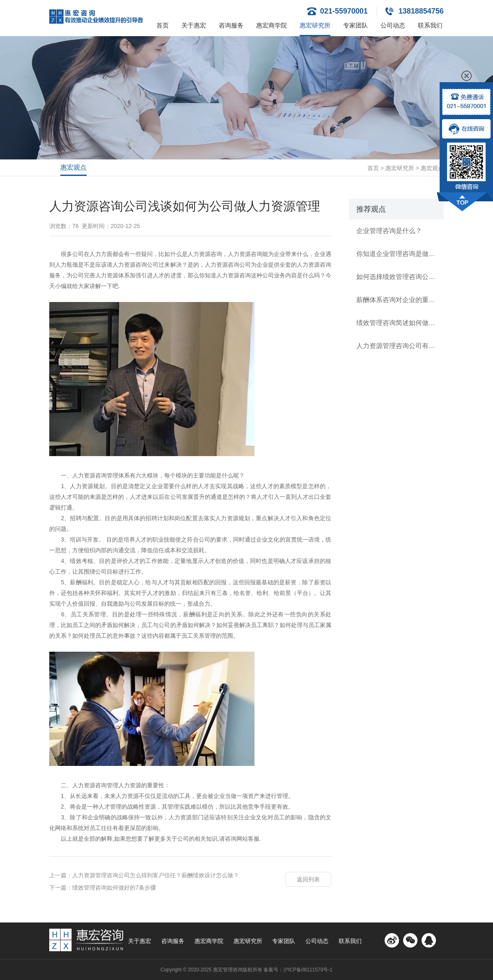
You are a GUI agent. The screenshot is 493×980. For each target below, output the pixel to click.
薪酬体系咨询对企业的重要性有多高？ (396, 300)
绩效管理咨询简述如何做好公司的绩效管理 (396, 323)
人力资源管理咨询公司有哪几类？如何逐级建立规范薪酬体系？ (396, 346)
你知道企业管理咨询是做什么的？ (396, 254)
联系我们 (430, 25)
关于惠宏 (194, 25)
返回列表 (308, 879)
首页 (163, 25)
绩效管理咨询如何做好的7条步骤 (114, 888)
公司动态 (393, 25)
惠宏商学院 (272, 25)
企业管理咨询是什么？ (389, 231)
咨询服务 (231, 25)
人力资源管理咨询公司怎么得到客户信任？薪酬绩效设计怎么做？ (156, 875)
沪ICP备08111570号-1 (308, 970)
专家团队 (355, 25)
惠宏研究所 (315, 25)
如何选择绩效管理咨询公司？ (396, 277)
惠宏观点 (73, 167)
